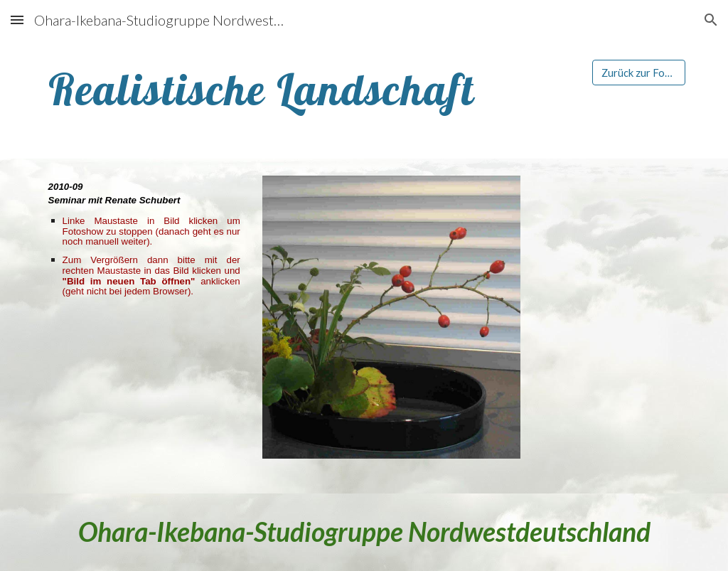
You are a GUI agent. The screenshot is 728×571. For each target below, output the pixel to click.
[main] (309, 89)
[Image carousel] (391, 326)
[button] (17, 20)
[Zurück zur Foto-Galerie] (639, 73)
